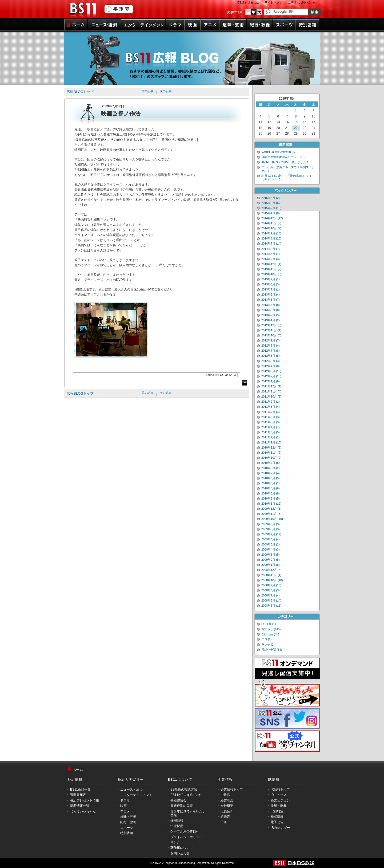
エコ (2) (266, 639)
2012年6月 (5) (271, 356)
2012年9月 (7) (271, 340)
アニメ (210, 25)
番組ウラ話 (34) (272, 650)
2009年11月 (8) (271, 514)
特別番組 (308, 25)
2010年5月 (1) (271, 483)
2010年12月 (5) (271, 447)
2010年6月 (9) (271, 478)
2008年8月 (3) (271, 590)
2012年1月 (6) (271, 381)
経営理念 (227, 800)
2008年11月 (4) (271, 575)
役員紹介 (227, 811)
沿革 (224, 822)
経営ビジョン (280, 800)
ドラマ (175, 25)
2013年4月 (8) (271, 305)
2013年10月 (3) (271, 274)
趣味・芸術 (233, 25)
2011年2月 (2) (271, 437)
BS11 (83, 10)
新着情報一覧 (80, 806)
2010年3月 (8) (271, 493)
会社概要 (227, 806)
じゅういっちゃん (83, 811)
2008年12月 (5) (271, 570)
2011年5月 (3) (271, 422)
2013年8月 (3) (271, 284)
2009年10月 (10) (272, 519)
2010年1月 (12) (271, 504)
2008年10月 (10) (272, 580)
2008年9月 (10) (271, 585)
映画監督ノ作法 (121, 114)
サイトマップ (273, 2)
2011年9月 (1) (271, 402)
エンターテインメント (143, 25)
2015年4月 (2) (271, 198)
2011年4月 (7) (271, 427)
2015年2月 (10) (271, 208)
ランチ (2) (268, 645)
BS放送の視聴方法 (184, 790)
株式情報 (277, 817)
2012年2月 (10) (271, 376)
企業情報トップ (232, 790)
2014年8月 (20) (271, 238)
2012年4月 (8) (271, 366)
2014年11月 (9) (271, 223)
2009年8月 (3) (271, 529)
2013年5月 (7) (271, 300)
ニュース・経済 (104, 25)
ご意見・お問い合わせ (302, 2)
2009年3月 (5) (271, 555)
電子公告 (277, 822)
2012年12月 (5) (271, 325)
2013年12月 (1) (271, 264)
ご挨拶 (225, 795)
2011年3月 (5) (271, 432)
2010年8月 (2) (271, 468)
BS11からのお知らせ (185, 795)
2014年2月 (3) (271, 259)
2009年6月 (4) (271, 539)
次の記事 (166, 91)
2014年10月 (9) (271, 228)
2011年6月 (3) (271, 417)
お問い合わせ (180, 853)
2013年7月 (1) (271, 289)
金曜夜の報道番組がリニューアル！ (285, 157)
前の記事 (147, 91)
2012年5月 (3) (271, 361)
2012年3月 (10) (271, 371)
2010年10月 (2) (271, 458)
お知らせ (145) (271, 629)
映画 (192, 25)
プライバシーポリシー (186, 837)
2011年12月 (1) (271, 386)
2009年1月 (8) (271, 565)
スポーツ (284, 25)
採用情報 (177, 820)
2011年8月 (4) (271, 407)
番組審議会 (178, 800)
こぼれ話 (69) (270, 634)
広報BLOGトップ (80, 92)
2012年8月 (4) (271, 345)
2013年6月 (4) (271, 294)
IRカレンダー (280, 828)
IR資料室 (277, 811)
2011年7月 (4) (271, 412)
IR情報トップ (280, 790)
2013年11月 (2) (271, 269)
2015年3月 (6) (271, 203)
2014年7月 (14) (271, 243)
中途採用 (177, 826)
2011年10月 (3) (271, 396)
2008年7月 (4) (271, 595)
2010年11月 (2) (271, 453)
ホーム (76, 25)
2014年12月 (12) (272, 218)
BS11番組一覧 (80, 790)
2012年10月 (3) (271, 335)
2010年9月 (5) (271, 463)
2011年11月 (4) (271, 391)
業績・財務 (279, 806)
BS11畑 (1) (269, 624)
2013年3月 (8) (271, 310)
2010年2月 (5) (271, 498)
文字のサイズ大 (259, 12)
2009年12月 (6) (271, 509)
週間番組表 (78, 795)
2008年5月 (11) (271, 606)
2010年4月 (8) (271, 488)
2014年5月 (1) (271, 249)
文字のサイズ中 (254, 12)
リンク (175, 842)
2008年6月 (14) (271, 600)
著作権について (182, 848)
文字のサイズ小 (248, 12)
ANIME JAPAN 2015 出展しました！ (285, 162)
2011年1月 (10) (271, 442)
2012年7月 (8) (271, 351)
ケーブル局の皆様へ (185, 831)
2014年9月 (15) (271, 233)
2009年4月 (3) (271, 549)
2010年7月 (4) (271, 473)
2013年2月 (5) (271, 315)
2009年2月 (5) (271, 560)
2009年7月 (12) (271, 534)
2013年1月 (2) (271, 320)
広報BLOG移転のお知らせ (279, 152)
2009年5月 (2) (271, 544)
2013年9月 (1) (271, 279)
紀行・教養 (260, 25)
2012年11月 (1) (271, 330)
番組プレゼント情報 (85, 800)
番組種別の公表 (182, 806)
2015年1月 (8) (271, 213)
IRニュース (279, 795)
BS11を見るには (248, 2)
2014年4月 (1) (271, 254)
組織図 (225, 817)
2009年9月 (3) (271, 524)
